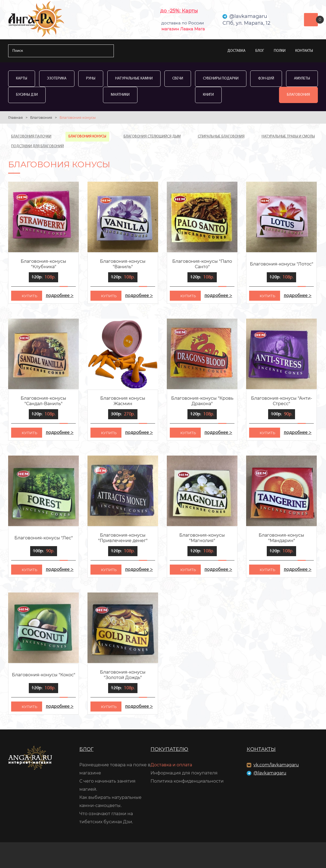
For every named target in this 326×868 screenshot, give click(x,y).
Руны (91, 79)
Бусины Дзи (27, 95)
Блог (260, 51)
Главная (15, 117)
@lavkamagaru (270, 773)
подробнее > (60, 296)
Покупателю (169, 749)
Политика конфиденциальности (187, 781)
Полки (280, 51)
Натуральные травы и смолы (288, 137)
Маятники (120, 95)
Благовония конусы (87, 137)
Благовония (298, 95)
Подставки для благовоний (37, 146)
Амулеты (302, 79)
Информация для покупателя (184, 773)
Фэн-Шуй (266, 79)
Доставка (236, 51)
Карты (22, 79)
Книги (208, 95)
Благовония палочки (31, 137)
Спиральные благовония (221, 137)
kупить (29, 296)
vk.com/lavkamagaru (276, 765)
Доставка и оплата (171, 765)
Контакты (304, 51)
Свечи (178, 79)
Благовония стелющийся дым (152, 137)
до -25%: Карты (179, 11)
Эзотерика (57, 79)
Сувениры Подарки (221, 79)
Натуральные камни (134, 79)
